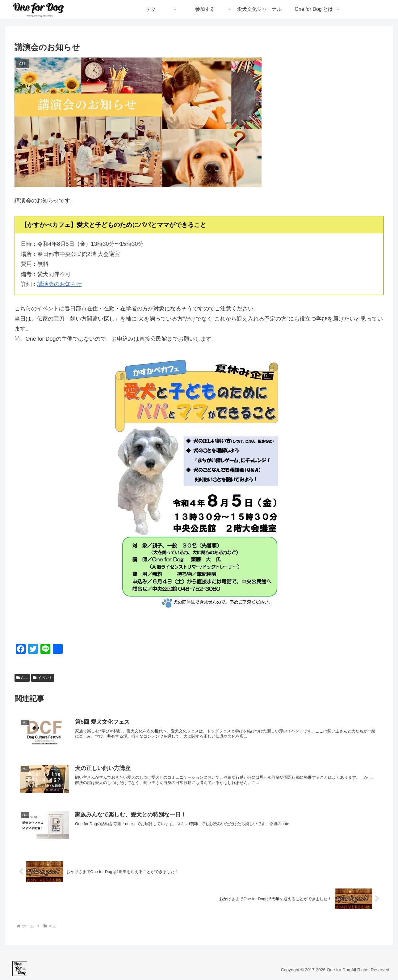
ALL (22, 678)
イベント (43, 678)
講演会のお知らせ (60, 284)
